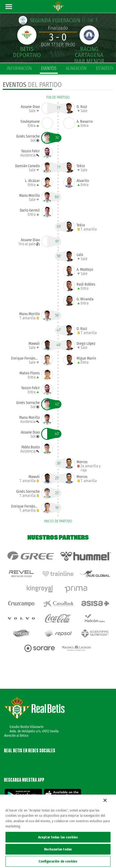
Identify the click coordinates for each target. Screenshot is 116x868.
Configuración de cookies (58, 861)
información (19, 68)
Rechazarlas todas (58, 849)
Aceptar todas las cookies (58, 837)
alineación (76, 68)
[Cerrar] (105, 800)
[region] (58, 831)
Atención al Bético (16, 736)
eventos (49, 68)
